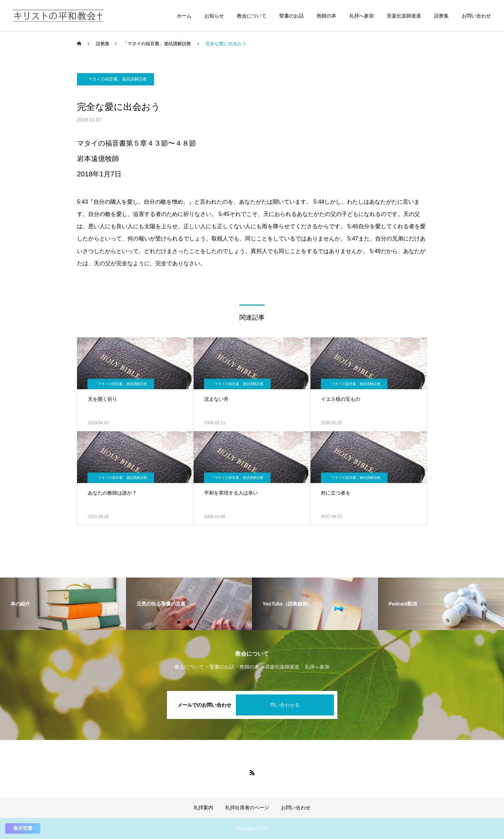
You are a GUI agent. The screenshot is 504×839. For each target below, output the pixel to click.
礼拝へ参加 (362, 16)
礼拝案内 (203, 807)
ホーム (184, 16)
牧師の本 (327, 16)
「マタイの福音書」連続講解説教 (115, 79)
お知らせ (214, 16)
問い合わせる (285, 705)
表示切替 (23, 828)
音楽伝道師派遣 (404, 16)
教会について (252, 16)
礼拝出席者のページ (247, 807)
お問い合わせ (476, 16)
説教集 (441, 16)
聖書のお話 (292, 16)
